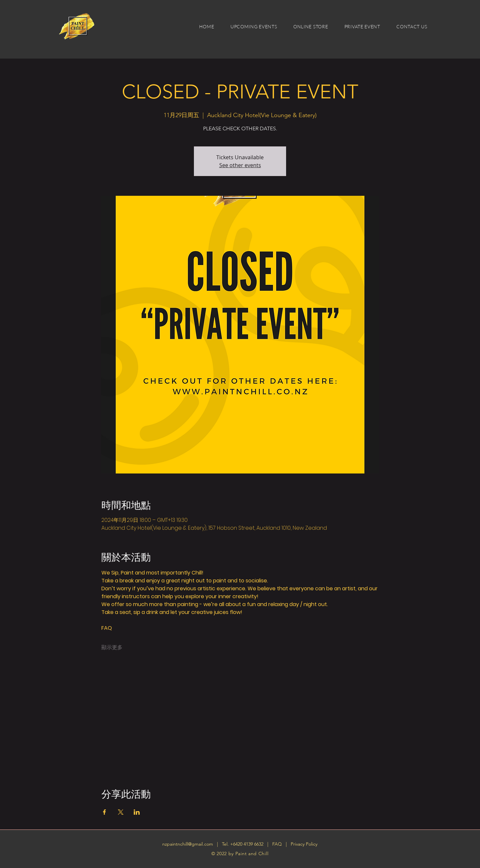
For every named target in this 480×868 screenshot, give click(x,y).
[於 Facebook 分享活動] (105, 812)
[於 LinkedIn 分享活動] (137, 812)
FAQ (278, 844)
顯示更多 (112, 648)
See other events (240, 165)
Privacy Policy (304, 844)
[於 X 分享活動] (121, 812)
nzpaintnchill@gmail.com (188, 844)
